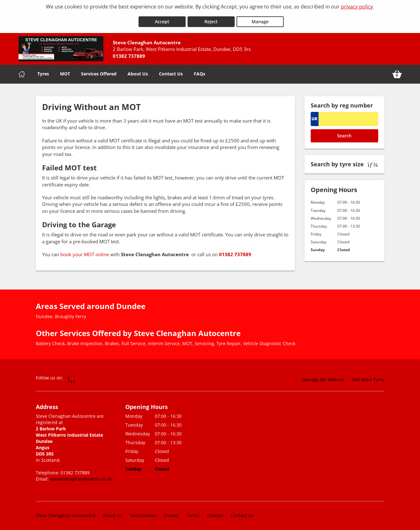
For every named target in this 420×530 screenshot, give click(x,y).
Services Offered (99, 71)
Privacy (171, 513)
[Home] (22, 71)
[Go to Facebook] (72, 376)
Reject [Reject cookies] (211, 18)
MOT (65, 71)
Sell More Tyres (368, 377)
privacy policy (357, 7)
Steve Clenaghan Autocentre (66, 513)
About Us (138, 71)
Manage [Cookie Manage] (260, 18)
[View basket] (397, 71)
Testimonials (143, 513)
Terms (193, 513)
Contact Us (171, 71)
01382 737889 (235, 251)
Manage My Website (323, 377)
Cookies (215, 513)
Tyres (43, 71)
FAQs (199, 71)
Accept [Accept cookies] (162, 18)
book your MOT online (85, 251)
